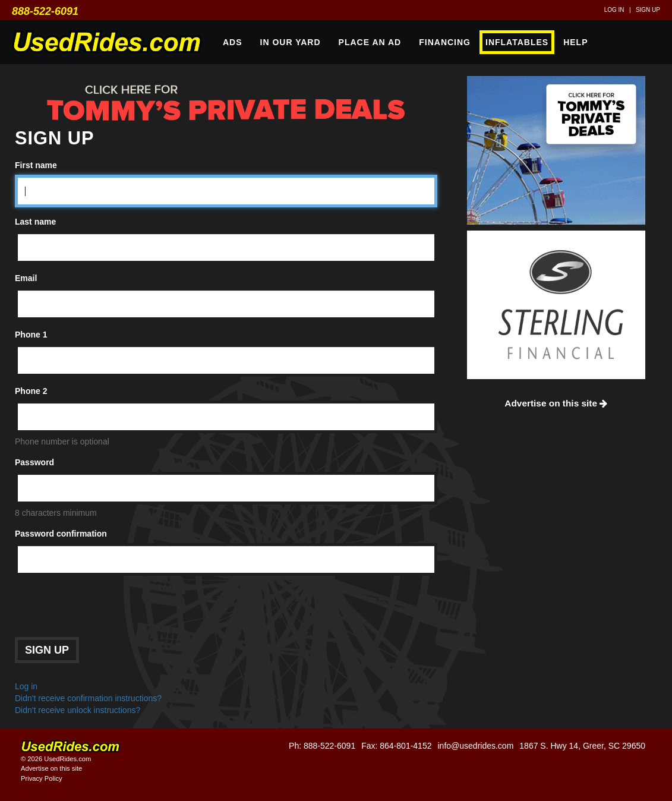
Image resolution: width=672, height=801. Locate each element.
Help (575, 42)
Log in (614, 10)
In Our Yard (291, 42)
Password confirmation (61, 534)
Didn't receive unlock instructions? (78, 710)
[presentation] (105, 608)
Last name (35, 222)
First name (36, 165)
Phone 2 (31, 391)
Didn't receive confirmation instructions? (88, 698)
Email (26, 278)
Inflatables (517, 42)
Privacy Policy (42, 778)
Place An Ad (370, 42)
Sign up (648, 10)
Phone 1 (31, 335)
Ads (233, 42)
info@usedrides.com (475, 746)
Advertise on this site (556, 403)
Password (34, 462)
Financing (445, 42)
